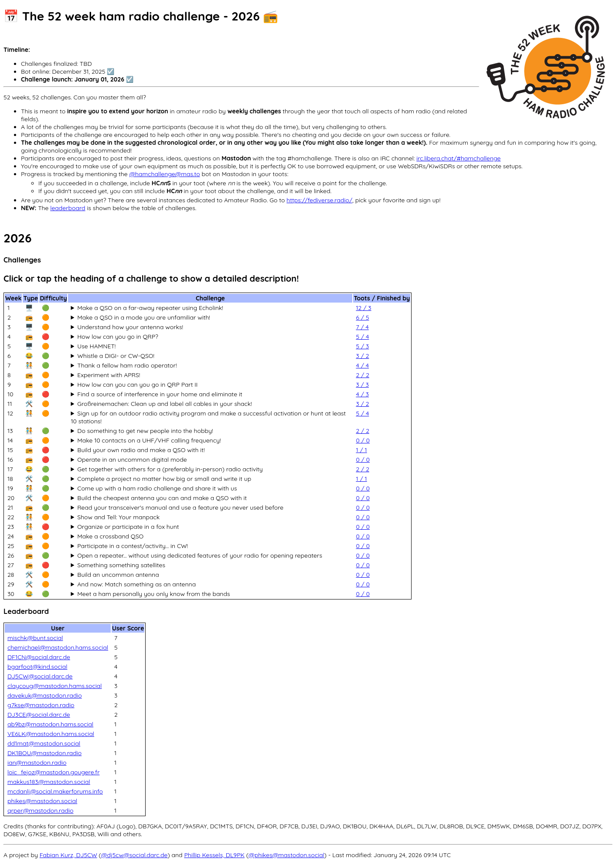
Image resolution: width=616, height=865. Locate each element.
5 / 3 (362, 346)
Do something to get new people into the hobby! (145, 431)
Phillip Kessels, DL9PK (214, 855)
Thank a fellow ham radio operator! (127, 365)
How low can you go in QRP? (118, 337)
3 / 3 (362, 385)
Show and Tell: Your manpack (118, 517)
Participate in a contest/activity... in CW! (133, 546)
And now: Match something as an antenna (136, 584)
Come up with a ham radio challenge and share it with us (157, 488)
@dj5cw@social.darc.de (134, 855)
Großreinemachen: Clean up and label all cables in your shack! (165, 404)
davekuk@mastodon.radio (45, 695)
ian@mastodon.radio (37, 763)
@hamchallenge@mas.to (164, 174)
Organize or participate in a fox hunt (128, 527)
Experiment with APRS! (109, 375)
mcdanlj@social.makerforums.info (55, 791)
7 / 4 (362, 327)
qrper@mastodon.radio (40, 811)
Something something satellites (121, 565)
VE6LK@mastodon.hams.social (51, 734)
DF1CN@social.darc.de (39, 657)
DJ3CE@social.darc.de (39, 715)
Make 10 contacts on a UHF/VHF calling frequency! (149, 440)
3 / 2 (362, 356)
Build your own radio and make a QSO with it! (141, 450)
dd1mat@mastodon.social (44, 743)
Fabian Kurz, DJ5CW (68, 855)
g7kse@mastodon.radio (41, 705)
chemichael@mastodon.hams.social (58, 647)
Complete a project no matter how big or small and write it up (164, 479)
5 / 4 (362, 337)
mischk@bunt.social (35, 638)
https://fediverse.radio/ (319, 200)
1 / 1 (361, 450)
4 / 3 (362, 394)
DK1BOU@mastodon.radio (44, 753)
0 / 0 (363, 440)
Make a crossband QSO (110, 536)
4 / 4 (362, 365)
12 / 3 (363, 308)
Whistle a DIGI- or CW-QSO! (116, 356)
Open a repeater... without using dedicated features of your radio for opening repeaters (200, 555)
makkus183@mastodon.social (49, 782)
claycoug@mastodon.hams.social (55, 686)
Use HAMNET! (96, 346)
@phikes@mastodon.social (286, 855)
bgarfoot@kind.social (37, 667)
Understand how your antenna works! (130, 327)
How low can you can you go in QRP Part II (137, 385)
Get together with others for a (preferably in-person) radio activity (170, 469)
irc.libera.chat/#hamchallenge (458, 158)
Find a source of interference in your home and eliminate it (160, 394)
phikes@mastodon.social (42, 801)
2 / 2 (362, 375)
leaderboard (68, 208)
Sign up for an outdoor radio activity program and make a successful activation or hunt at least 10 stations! (208, 417)
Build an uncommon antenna (118, 575)
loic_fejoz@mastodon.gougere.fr (54, 772)
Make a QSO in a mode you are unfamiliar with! (144, 317)
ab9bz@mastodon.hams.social (50, 724)
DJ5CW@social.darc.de (40, 676)
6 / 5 (362, 317)
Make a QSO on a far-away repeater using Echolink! (150, 308)
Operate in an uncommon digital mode (132, 460)
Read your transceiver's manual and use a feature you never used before (180, 507)
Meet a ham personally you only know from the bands (153, 594)
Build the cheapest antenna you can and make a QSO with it (162, 498)
